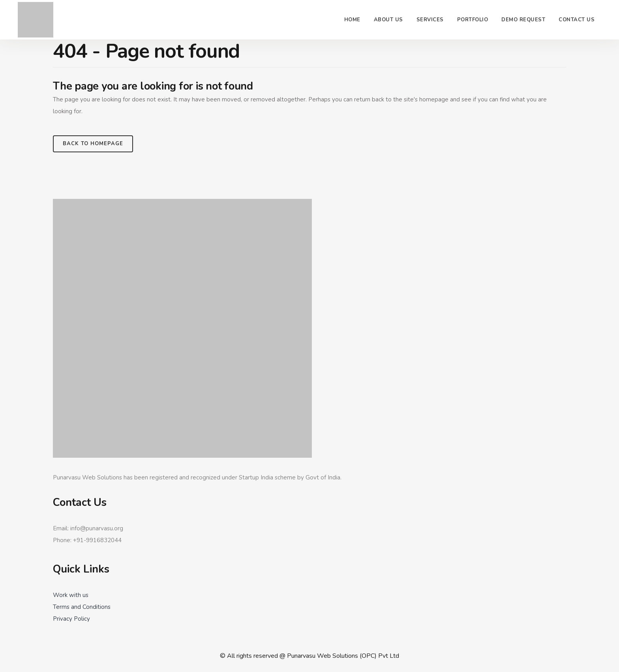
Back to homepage (93, 144)
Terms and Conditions (82, 607)
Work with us (71, 595)
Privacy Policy (71, 619)
